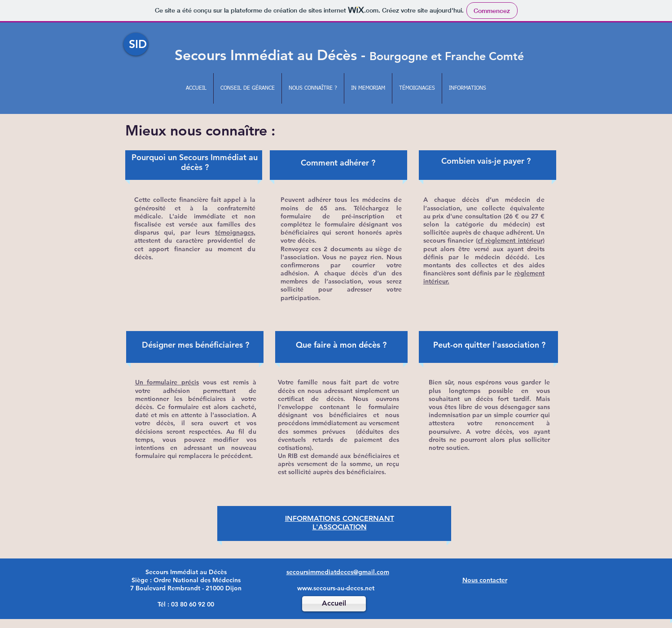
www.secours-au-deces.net (336, 588)
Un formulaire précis (167, 382)
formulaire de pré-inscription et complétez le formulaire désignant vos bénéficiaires (341, 224)
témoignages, (235, 232)
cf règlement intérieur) (511, 240)
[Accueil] (334, 604)
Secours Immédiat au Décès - (349, 55)
